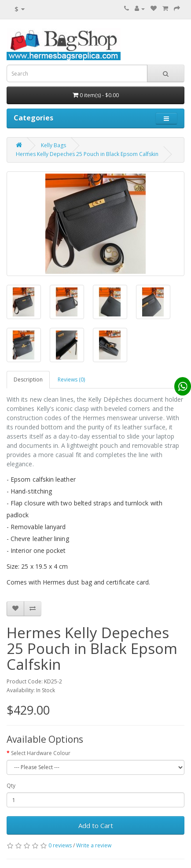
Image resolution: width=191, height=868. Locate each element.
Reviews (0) (71, 380)
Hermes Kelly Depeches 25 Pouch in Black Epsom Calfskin (87, 154)
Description (28, 380)
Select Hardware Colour (41, 753)
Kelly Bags (53, 145)
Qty (11, 786)
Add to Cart (96, 825)
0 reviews (60, 845)
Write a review (94, 845)
